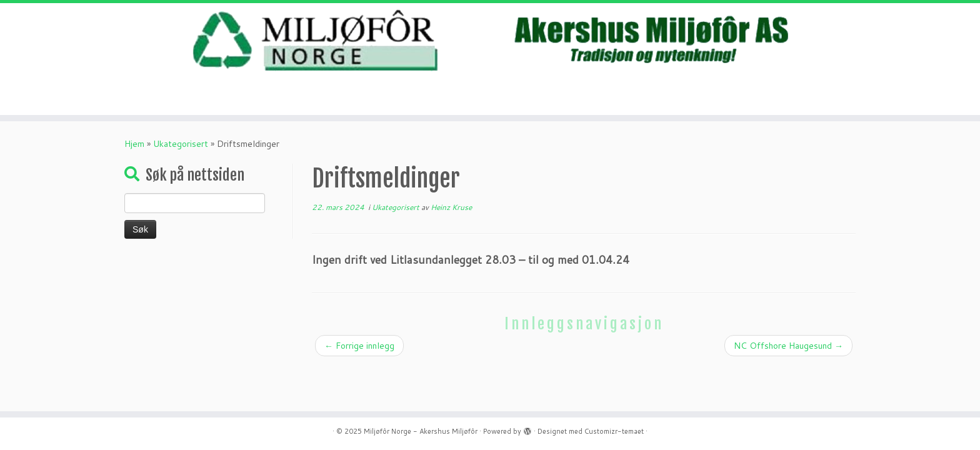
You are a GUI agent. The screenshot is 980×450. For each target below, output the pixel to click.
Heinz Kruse (451, 207)
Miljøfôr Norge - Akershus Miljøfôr (421, 431)
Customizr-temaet (614, 431)
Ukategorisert (181, 144)
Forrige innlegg (359, 346)
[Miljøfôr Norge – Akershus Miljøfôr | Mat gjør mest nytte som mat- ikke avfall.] (490, 41)
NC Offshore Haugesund (788, 346)
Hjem (134, 144)
